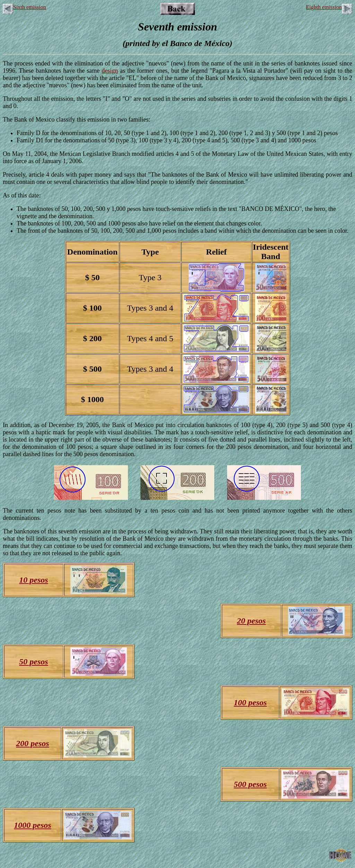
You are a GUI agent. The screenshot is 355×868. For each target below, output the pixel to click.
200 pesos (32, 743)
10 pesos (33, 580)
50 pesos (33, 662)
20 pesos (251, 621)
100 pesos (250, 702)
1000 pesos (32, 825)
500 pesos (250, 784)
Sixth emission (24, 7)
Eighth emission (329, 7)
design (110, 71)
